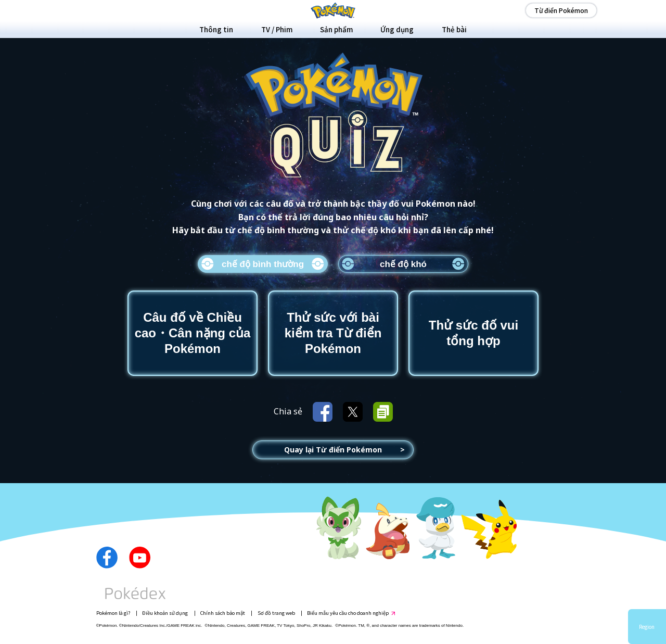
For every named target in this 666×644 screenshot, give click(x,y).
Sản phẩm (336, 29)
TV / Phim (277, 29)
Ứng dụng (397, 29)
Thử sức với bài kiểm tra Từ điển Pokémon (333, 333)
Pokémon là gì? (113, 613)
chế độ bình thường (263, 264)
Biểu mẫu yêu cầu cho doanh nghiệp (348, 613)
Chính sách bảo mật (223, 613)
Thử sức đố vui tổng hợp (473, 333)
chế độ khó (403, 264)
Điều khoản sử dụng (165, 613)
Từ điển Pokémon (561, 10)
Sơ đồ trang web (276, 613)
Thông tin (216, 29)
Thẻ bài (454, 29)
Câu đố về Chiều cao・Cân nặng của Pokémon (193, 333)
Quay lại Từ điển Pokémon (333, 450)
